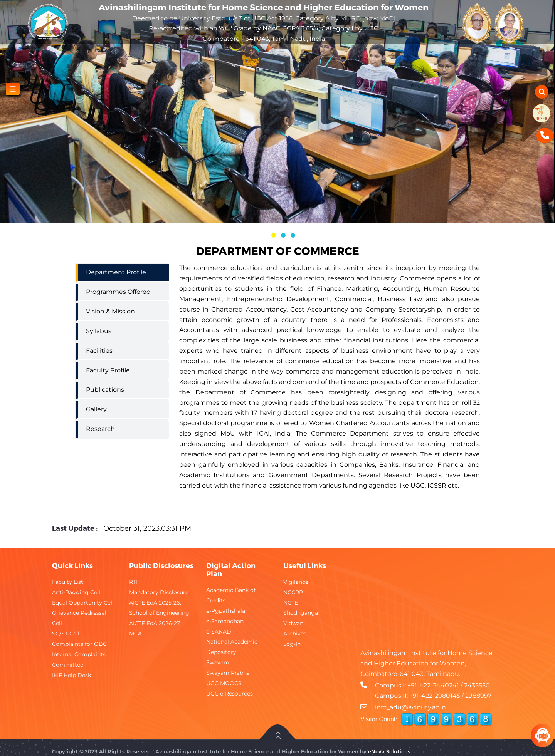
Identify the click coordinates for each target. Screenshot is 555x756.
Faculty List (68, 582)
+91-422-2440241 (433, 685)
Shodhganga (301, 613)
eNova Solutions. (390, 751)
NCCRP (293, 592)
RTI (133, 582)
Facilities (99, 351)
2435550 (477, 685)
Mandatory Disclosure (159, 592)
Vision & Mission (110, 311)
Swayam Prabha (228, 673)
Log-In (292, 644)
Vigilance (296, 582)
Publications (105, 390)
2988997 (478, 696)
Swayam (218, 662)
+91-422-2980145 (435, 696)
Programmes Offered (118, 292)
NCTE (291, 603)
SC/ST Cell (66, 634)
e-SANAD (219, 632)
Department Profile (116, 272)
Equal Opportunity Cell (83, 603)
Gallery (96, 409)
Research (100, 429)
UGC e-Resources (230, 694)
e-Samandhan (225, 621)
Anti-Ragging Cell (76, 592)
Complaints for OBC (79, 644)
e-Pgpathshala (226, 611)
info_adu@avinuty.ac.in (410, 707)
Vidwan (293, 623)
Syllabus (99, 331)
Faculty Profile (108, 370)
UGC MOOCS (224, 683)
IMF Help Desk (71, 675)
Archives (295, 634)
